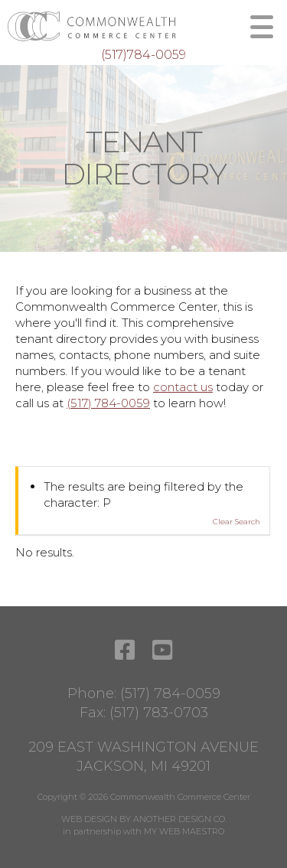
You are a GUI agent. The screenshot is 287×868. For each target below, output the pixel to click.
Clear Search (236, 522)
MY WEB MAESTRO (184, 831)
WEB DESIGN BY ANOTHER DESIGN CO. (144, 819)
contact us (183, 387)
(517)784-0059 (143, 55)
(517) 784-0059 (108, 403)
